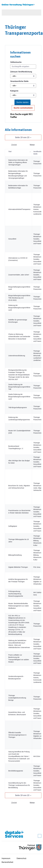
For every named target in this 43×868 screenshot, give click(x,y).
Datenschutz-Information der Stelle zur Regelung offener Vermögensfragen (18, 162)
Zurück (14, 145)
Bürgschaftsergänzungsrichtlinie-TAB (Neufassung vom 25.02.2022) (19, 298)
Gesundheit (12, 239)
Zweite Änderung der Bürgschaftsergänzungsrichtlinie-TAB (19, 387)
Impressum (6, 858)
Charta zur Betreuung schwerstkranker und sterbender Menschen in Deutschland (19, 337)
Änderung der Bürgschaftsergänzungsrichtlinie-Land (19, 308)
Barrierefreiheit (7, 862)
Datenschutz (22, 858)
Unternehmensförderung (17, 356)
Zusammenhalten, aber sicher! (19, 275)
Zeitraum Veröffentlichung (21, 72)
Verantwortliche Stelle (19, 81)
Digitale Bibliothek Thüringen (18, 567)
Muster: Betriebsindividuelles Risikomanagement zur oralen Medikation (19, 606)
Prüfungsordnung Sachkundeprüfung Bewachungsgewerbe (16, 594)
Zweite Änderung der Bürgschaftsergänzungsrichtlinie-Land (19, 397)
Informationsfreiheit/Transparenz (19, 209)
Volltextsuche (16, 62)
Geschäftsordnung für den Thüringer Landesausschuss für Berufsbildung (19, 785)
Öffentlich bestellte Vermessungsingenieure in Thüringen (17, 735)
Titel (10, 152)
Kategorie (14, 91)
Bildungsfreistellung (15, 555)
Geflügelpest (13, 526)
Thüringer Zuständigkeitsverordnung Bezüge (17, 698)
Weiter (32, 145)
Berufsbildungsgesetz (16, 771)
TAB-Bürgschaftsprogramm (18, 408)
